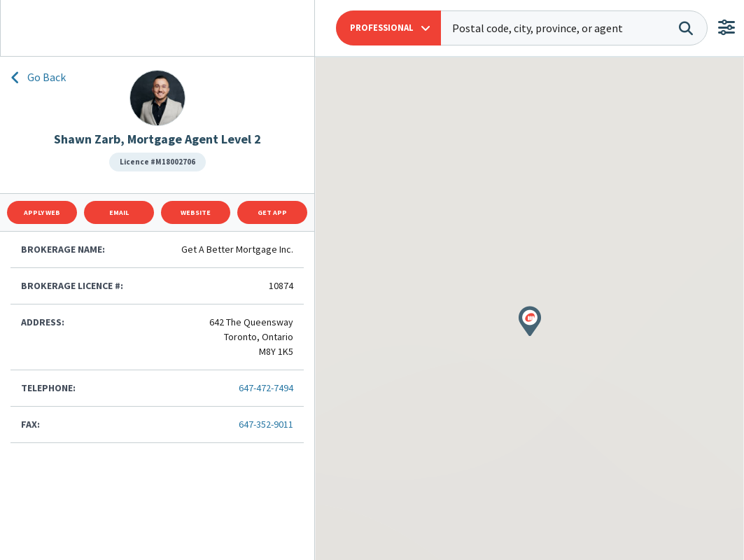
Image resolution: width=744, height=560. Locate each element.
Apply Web (42, 212)
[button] (388, 28)
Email (119, 212)
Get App (272, 212)
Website (196, 212)
